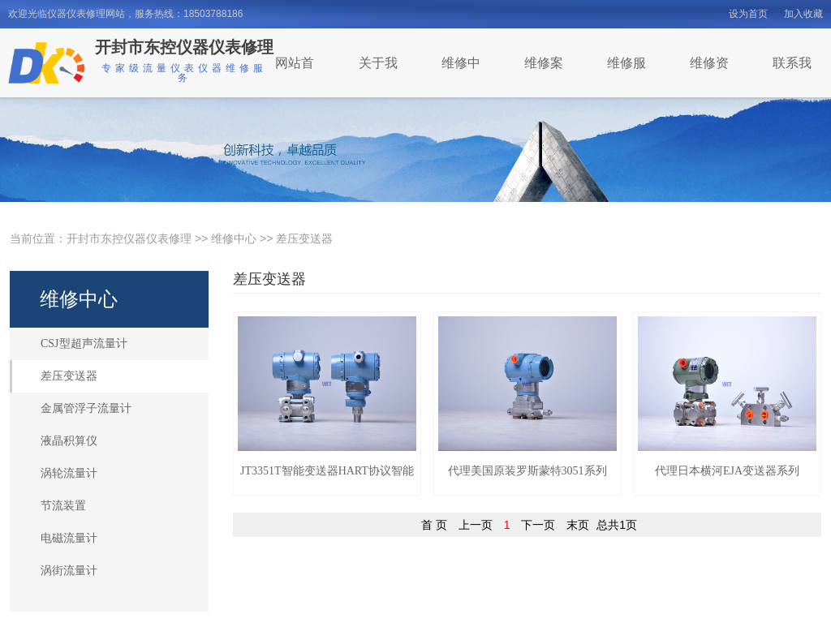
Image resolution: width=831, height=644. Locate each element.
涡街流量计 (69, 571)
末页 (578, 525)
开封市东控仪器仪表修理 (129, 238)
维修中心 (234, 238)
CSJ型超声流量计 (84, 343)
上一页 (476, 525)
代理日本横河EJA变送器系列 (727, 471)
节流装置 (63, 506)
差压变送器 (304, 238)
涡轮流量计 (69, 473)
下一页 (538, 525)
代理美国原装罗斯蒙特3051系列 (527, 471)
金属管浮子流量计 (86, 408)
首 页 (434, 525)
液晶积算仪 (69, 441)
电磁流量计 (69, 538)
